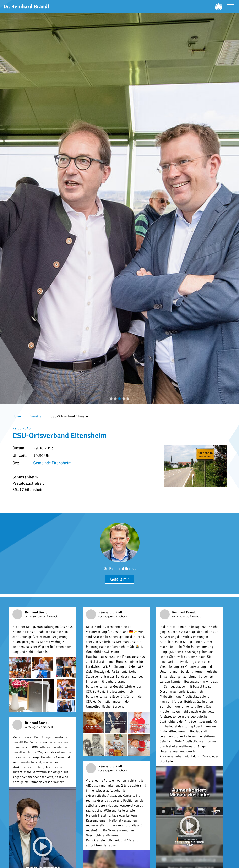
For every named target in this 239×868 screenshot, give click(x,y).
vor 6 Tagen (105, 771)
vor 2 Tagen (105, 617)
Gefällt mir (120, 579)
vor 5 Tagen (32, 727)
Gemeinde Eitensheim (52, 463)
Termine (36, 416)
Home (17, 416)
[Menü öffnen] (231, 7)
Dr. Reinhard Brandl (120, 568)
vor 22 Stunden (34, 617)
